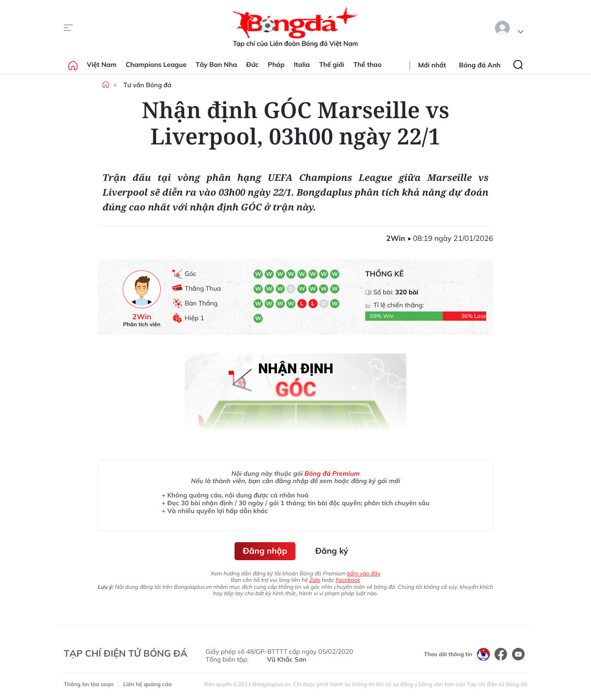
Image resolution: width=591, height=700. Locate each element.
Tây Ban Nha (217, 65)
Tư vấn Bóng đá (147, 85)
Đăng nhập (265, 551)
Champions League (156, 65)
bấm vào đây (363, 573)
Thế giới (332, 65)
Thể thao (368, 65)
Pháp (276, 65)
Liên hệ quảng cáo (148, 684)
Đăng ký (332, 551)
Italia (302, 65)
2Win (142, 317)
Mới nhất (432, 65)
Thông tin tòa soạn (89, 684)
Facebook (348, 580)
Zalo (315, 580)
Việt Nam (102, 65)
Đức (252, 65)
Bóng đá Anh (480, 65)
